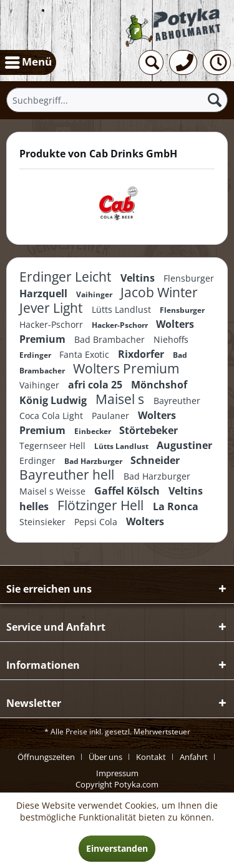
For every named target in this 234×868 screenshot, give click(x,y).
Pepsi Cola (97, 522)
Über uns (105, 757)
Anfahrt (194, 757)
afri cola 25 (96, 385)
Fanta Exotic (85, 354)
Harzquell (45, 293)
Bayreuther (177, 401)
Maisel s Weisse (54, 491)
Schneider (155, 460)
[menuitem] (28, 62)
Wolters (145, 521)
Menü (28, 61)
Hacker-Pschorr (52, 324)
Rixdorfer (142, 354)
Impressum (117, 773)
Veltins (139, 278)
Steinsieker (44, 522)
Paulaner (112, 416)
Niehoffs (171, 339)
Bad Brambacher (111, 339)
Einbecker (94, 431)
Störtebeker (149, 430)
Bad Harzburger (94, 461)
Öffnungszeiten (46, 757)
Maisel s (121, 399)
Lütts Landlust (123, 309)
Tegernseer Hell (54, 446)
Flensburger (189, 278)
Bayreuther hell (68, 475)
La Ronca (176, 506)
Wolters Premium (126, 368)
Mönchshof (159, 385)
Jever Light (52, 308)
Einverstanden (117, 848)
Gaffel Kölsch (128, 491)
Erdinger (36, 355)
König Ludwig (54, 400)
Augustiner (184, 445)
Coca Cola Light (52, 416)
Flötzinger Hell (102, 505)
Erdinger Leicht (67, 277)
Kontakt (151, 757)
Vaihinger (95, 294)
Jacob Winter (159, 292)
